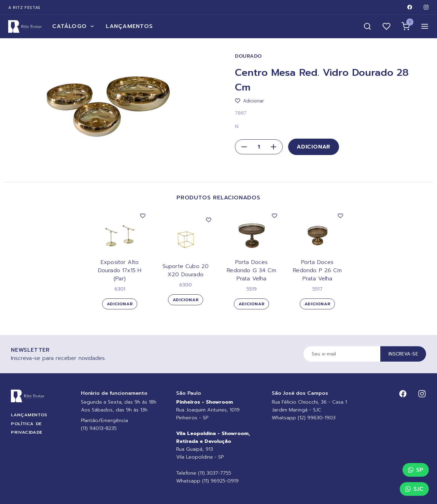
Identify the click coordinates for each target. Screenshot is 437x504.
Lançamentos (129, 26)
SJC (414, 489)
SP (416, 470)
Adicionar (314, 147)
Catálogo (74, 26)
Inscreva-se (403, 354)
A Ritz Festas (24, 8)
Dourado (248, 56)
